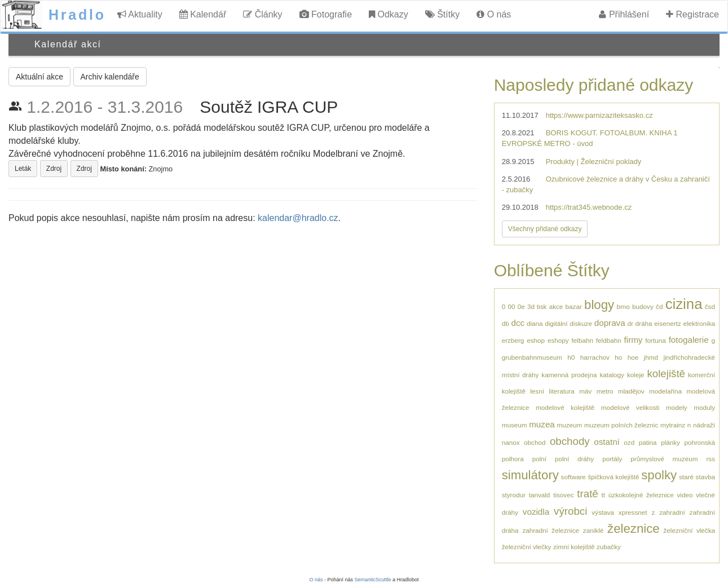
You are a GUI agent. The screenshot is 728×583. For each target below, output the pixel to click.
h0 (571, 357)
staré (686, 477)
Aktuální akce (39, 77)
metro (605, 391)
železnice (634, 529)
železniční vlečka (690, 530)
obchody (570, 441)
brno (623, 306)
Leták (23, 169)
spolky (659, 475)
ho (618, 357)
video (685, 495)
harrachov (595, 357)
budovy (643, 306)
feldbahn (609, 340)
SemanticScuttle (373, 580)
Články (262, 14)
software (573, 477)
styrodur (514, 495)
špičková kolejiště (613, 477)
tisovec (563, 495)
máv (585, 391)
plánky (670, 442)
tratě (587, 494)
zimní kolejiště (574, 547)
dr (630, 323)
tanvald (540, 495)
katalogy (612, 375)
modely (677, 407)
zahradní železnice (551, 530)
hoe (633, 357)
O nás (494, 14)
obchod (535, 442)
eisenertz (667, 323)
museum (515, 425)
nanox (511, 442)
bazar (574, 306)
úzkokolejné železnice (641, 495)
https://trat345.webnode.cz (589, 207)
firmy (634, 340)
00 (511, 306)
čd (659, 306)
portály (612, 459)
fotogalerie (689, 340)
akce (556, 306)
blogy (599, 305)
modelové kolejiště (565, 407)
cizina (684, 304)
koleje (636, 375)
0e (521, 306)
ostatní (607, 442)
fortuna (655, 340)
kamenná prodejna (569, 375)
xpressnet (633, 512)
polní (539, 459)
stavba (705, 477)
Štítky (442, 14)
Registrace (692, 14)
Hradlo (77, 15)
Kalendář (203, 14)
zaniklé (593, 530)
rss (711, 459)
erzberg (513, 340)
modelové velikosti (630, 407)
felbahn (583, 340)
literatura (561, 391)
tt (604, 495)
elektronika (699, 323)
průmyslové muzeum (664, 459)
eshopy (558, 340)
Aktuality (140, 14)
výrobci (570, 511)
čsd (710, 306)
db (506, 323)
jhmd (651, 357)
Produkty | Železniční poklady (594, 162)
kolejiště (666, 374)
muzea (542, 424)
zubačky (609, 547)
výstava (603, 512)
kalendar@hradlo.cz (298, 218)
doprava (610, 323)
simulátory (530, 475)
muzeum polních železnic (621, 425)
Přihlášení (624, 14)
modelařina (665, 391)
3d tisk (537, 306)
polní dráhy (574, 459)
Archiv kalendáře (110, 77)
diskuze (581, 323)
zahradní (672, 512)
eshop (536, 340)
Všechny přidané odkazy (545, 229)
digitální (556, 323)
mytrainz (673, 425)
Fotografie (326, 14)
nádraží (704, 425)
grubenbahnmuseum (532, 357)
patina (648, 442)
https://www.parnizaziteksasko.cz (599, 115)
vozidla (536, 512)
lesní (537, 391)
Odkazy (389, 14)
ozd (629, 442)
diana (535, 323)
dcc (518, 323)
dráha (644, 323)
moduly (704, 407)
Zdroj (54, 169)
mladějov (631, 391)
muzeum (569, 425)
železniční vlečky (527, 547)
